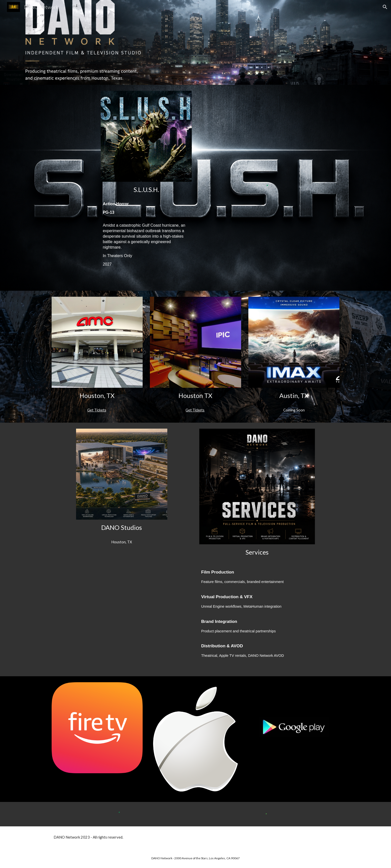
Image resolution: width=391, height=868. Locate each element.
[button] (385, 7)
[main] (146, 190)
